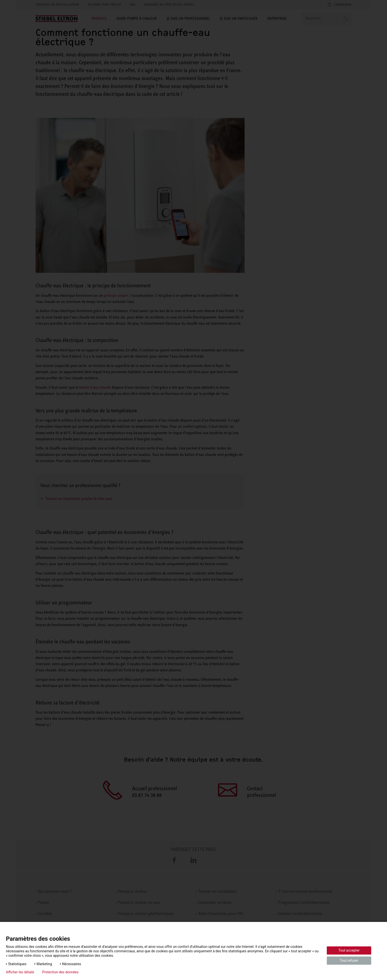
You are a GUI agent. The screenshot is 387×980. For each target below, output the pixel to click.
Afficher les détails (20, 972)
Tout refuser (349, 960)
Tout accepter (349, 950)
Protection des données (60, 972)
